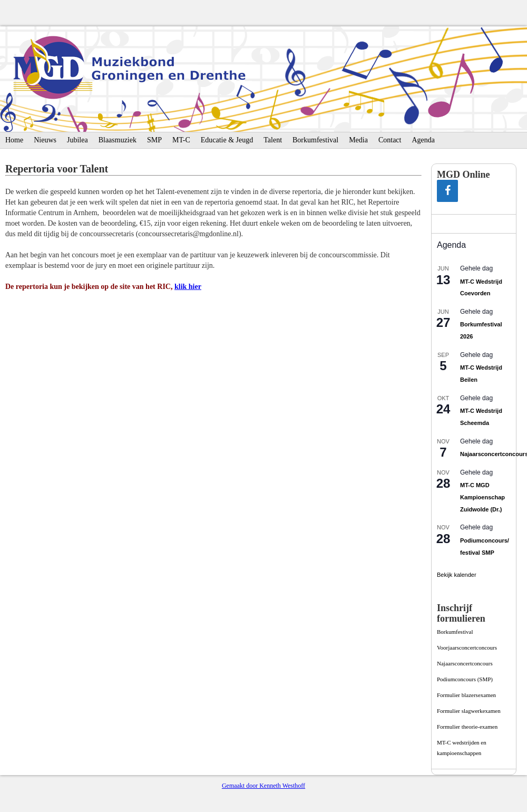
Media (358, 140)
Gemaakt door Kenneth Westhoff (263, 786)
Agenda (423, 140)
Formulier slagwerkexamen (469, 711)
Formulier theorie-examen (467, 727)
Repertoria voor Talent (57, 169)
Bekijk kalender (457, 575)
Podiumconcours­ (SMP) (465, 679)
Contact (390, 140)
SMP (154, 140)
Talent (273, 140)
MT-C (181, 140)
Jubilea (77, 140)
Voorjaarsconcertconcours (467, 647)
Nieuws (45, 140)
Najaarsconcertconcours (465, 663)
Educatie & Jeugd (227, 140)
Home (14, 140)
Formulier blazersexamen (466, 695)
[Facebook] (447, 191)
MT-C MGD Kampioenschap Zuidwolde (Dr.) (482, 497)
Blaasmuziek (118, 140)
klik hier (188, 287)
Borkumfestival (315, 140)
